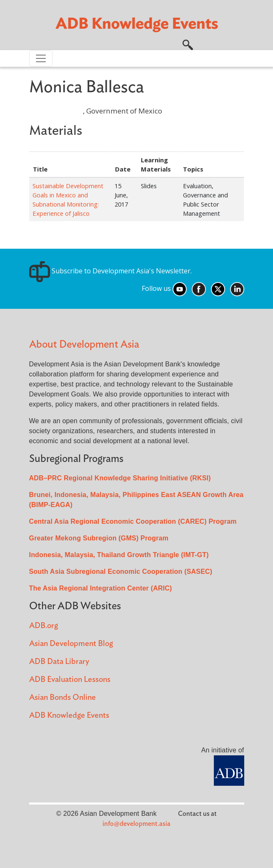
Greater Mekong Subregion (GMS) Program (99, 538)
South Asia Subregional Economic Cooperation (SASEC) (121, 572)
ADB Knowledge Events (69, 715)
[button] (188, 44)
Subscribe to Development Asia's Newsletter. (110, 271)
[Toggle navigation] (41, 58)
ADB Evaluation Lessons (70, 680)
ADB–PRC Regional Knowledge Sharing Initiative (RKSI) (120, 478)
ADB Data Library (59, 662)
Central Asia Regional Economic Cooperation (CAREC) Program (133, 521)
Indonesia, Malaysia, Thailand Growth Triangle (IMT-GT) (119, 555)
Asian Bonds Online (63, 698)
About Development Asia (84, 344)
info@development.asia (136, 824)
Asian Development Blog (71, 644)
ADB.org (44, 626)
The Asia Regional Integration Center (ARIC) (101, 588)
